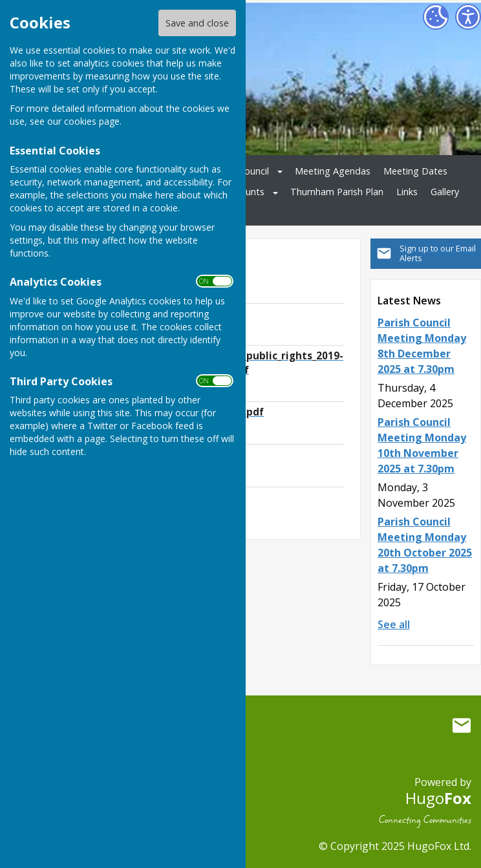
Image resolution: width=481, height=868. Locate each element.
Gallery (445, 192)
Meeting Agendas (333, 171)
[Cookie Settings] (436, 17)
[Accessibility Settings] (468, 17)
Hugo (438, 798)
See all (394, 624)
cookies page (92, 121)
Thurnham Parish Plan (337, 192)
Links (407, 192)
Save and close (197, 23)
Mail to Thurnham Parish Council (462, 726)
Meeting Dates (415, 171)
